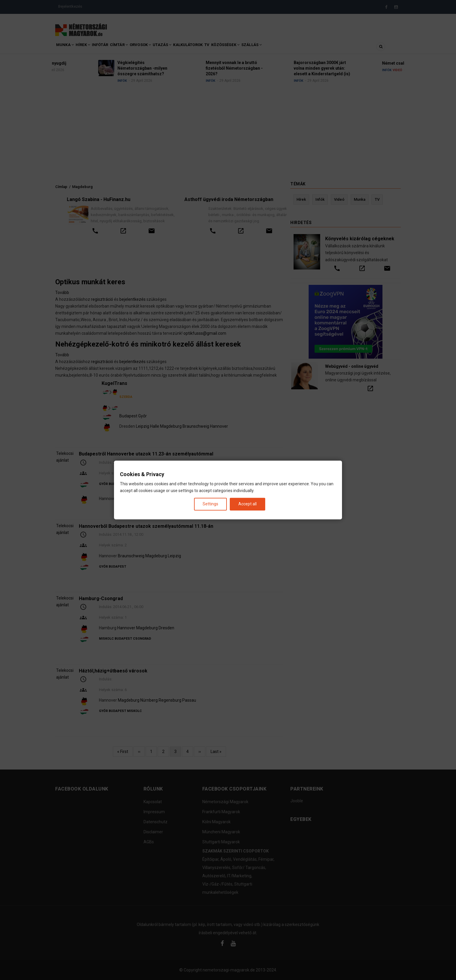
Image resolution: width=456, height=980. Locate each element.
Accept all (247, 504)
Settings (210, 504)
